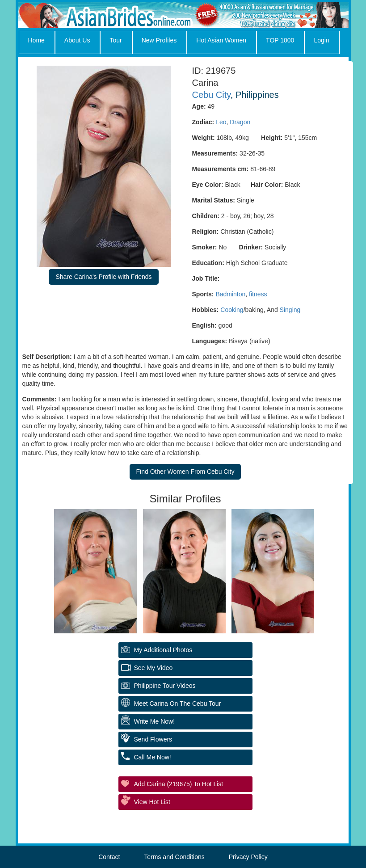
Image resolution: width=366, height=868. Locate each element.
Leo (221, 122)
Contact (109, 857)
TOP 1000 (280, 40)
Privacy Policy (248, 857)
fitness (258, 294)
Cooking (232, 310)
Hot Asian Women (221, 40)
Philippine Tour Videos (165, 686)
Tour (116, 40)
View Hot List (152, 802)
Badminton (230, 294)
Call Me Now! (153, 757)
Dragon (240, 122)
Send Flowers (153, 739)
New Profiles (159, 40)
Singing (290, 310)
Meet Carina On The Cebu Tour (178, 704)
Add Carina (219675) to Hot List (179, 784)
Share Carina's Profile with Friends (103, 277)
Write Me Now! (155, 721)
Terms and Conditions (174, 857)
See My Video (154, 668)
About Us (77, 40)
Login (321, 40)
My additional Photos (163, 650)
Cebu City (211, 95)
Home (36, 40)
